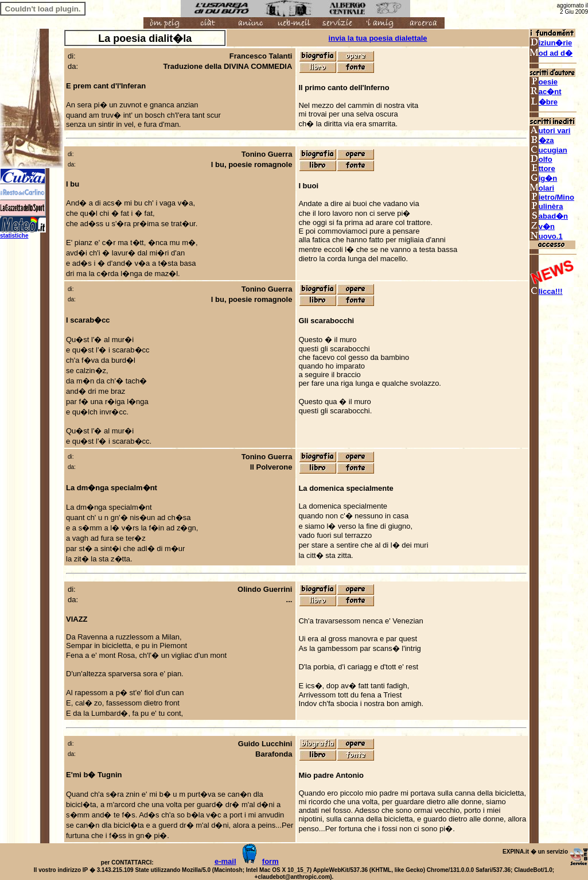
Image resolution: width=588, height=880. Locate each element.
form (270, 861)
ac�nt (546, 92)
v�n (542, 226)
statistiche (14, 236)
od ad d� (551, 53)
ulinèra (546, 206)
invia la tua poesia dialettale (378, 38)
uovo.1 (546, 236)
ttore (542, 168)
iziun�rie (551, 43)
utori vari (550, 131)
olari (542, 188)
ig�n (544, 178)
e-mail (225, 861)
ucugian (548, 150)
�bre (544, 102)
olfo (541, 159)
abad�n (549, 216)
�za (542, 140)
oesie (544, 82)
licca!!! (546, 291)
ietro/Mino (552, 197)
